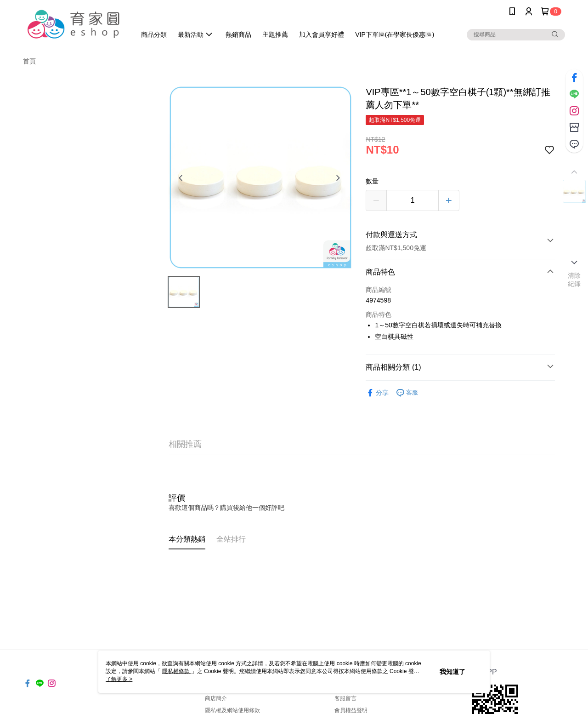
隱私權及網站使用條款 (232, 710)
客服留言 (345, 698)
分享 (377, 393)
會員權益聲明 (351, 710)
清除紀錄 (574, 280)
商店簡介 (216, 698)
